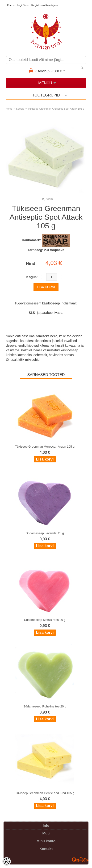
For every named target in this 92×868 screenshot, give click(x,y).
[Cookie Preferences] (7, 861)
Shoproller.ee (80, 860)
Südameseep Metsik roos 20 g (45, 620)
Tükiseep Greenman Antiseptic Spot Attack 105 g (56, 109)
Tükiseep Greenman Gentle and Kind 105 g (45, 793)
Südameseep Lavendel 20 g (45, 533)
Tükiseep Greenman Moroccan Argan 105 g (45, 447)
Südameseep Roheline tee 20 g (45, 706)
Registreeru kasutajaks (45, 5)
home (9, 109)
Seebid (20, 109)
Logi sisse (23, 5)
